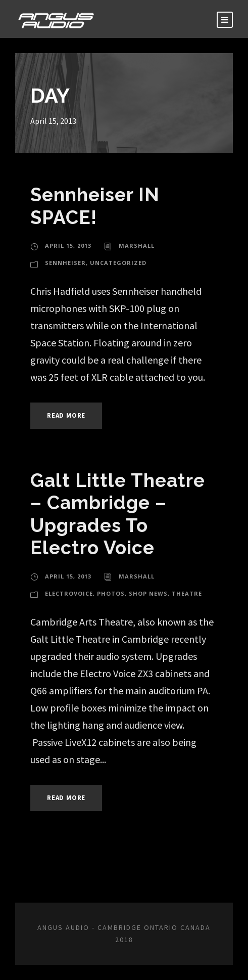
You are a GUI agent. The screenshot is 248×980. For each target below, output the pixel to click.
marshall (137, 246)
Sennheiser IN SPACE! (95, 206)
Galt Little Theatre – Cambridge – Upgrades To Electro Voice (118, 514)
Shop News (148, 593)
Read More (66, 415)
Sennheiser (65, 263)
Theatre (187, 593)
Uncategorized (118, 263)
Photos (111, 593)
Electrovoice (69, 593)
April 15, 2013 (68, 246)
